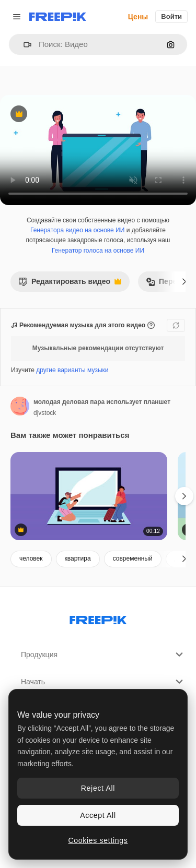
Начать (103, 682)
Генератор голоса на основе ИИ (98, 251)
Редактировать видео (70, 284)
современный (133, 558)
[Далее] (184, 281)
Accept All (98, 815)
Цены (138, 17)
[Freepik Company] (98, 618)
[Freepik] (58, 17)
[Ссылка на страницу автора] (20, 406)
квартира (78, 558)
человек (31, 558)
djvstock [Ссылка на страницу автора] (45, 413)
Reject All (98, 788)
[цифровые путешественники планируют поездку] (89, 496)
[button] (23, 45)
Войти (171, 16)
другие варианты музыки (72, 370)
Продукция (103, 655)
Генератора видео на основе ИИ (77, 230)
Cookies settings (98, 840)
